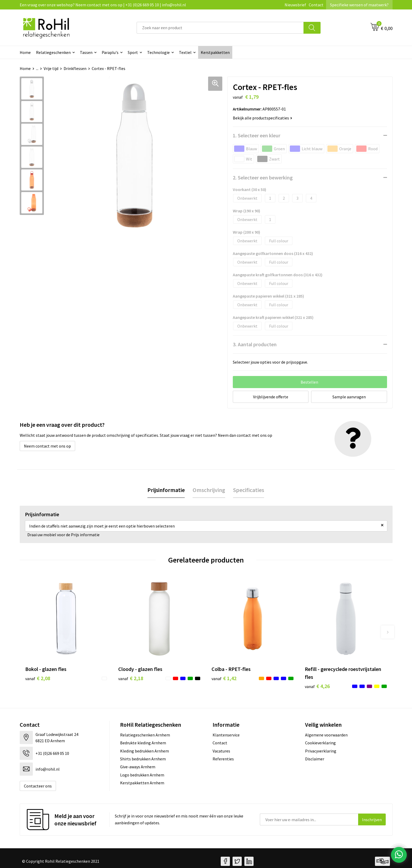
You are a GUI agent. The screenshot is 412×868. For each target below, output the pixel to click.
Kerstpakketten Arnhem (142, 783)
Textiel (185, 52)
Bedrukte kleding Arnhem (143, 743)
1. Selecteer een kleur (257, 135)
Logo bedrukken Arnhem (142, 775)
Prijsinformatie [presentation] (166, 490)
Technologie (158, 52)
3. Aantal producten (255, 344)
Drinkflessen (75, 68)
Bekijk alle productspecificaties (262, 118)
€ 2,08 (38, 678)
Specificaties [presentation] (249, 490)
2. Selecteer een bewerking (263, 177)
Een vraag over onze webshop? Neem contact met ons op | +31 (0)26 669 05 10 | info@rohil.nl (103, 5)
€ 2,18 (131, 678)
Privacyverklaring (321, 751)
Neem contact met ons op (47, 446)
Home (25, 52)
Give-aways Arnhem (138, 767)
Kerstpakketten (215, 52)
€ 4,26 (317, 686)
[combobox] (220, 28)
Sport (133, 52)
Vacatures (221, 751)
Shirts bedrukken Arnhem (143, 759)
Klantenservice (226, 735)
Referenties (223, 759)
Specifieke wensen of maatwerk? (359, 5)
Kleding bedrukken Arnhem (145, 751)
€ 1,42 (224, 678)
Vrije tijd (51, 68)
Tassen (86, 52)
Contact (316, 5)
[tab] (166, 490)
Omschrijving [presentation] (209, 490)
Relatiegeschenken (53, 52)
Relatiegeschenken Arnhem (145, 735)
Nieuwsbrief (295, 5)
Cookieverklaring (320, 743)
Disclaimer (315, 759)
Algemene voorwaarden (326, 735)
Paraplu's (110, 52)
